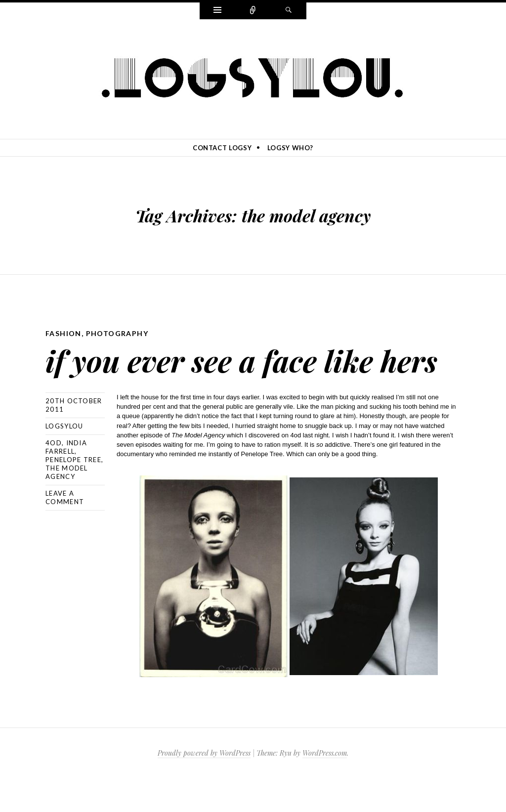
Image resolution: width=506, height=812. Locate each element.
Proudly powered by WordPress (204, 787)
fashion (63, 333)
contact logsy (222, 148)
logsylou (64, 460)
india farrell (66, 481)
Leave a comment (65, 531)
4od (54, 476)
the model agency (67, 506)
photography (117, 333)
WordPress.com (325, 787)
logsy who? (291, 148)
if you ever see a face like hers (232, 375)
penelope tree (73, 493)
